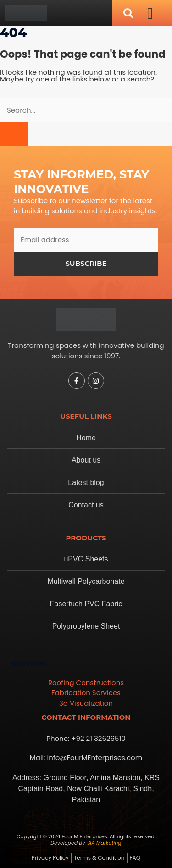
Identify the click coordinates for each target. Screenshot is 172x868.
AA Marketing (105, 843)
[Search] (14, 134)
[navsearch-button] (128, 13)
